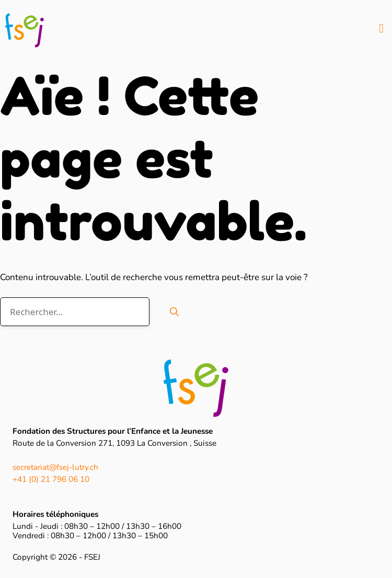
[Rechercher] (174, 312)
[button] (381, 28)
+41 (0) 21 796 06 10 (51, 479)
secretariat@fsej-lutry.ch (55, 467)
